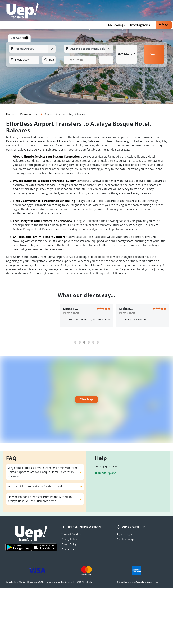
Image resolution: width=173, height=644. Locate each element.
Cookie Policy (69, 544)
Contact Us (68, 549)
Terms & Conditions (73, 534)
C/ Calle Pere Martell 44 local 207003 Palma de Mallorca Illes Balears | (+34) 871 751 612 (49, 582)
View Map (86, 399)
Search (154, 54)
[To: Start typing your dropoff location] (88, 49)
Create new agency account (128, 539)
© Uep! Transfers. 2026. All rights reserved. (138, 582)
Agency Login (124, 534)
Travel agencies (140, 25)
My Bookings (116, 25)
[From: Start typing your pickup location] (32, 49)
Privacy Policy (69, 539)
